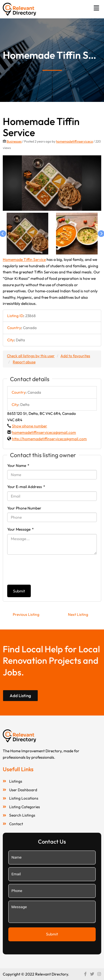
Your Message (21, 529)
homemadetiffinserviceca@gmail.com (44, 432)
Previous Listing (26, 614)
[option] (52, 183)
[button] (97, 8)
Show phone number (30, 426)
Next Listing (78, 614)
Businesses (14, 141)
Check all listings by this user (31, 356)
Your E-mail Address (26, 487)
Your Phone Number (24, 508)
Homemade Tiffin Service (24, 259)
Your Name (18, 465)
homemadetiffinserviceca (74, 141)
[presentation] (49, 570)
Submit (19, 591)
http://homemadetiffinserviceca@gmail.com (49, 439)
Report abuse (24, 362)
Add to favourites (75, 356)
